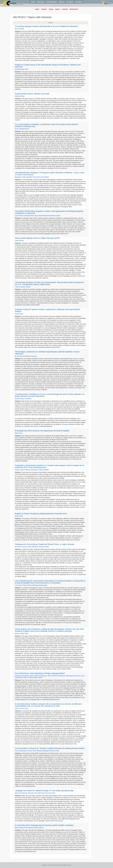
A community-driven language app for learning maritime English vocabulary (44, 825)
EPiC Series (41, 2)
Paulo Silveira (27, 585)
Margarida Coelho (21, 177)
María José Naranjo (41, 676)
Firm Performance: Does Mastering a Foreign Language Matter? (40, 673)
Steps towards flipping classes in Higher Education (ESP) (37, 238)
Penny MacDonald (21, 751)
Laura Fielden (19, 216)
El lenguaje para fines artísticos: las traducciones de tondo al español (42, 431)
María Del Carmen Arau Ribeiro (39, 177)
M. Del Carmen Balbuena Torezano (26, 356)
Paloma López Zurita (21, 708)
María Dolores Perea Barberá (24, 828)
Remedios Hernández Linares (51, 216)
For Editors (79, 2)
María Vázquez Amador (42, 547)
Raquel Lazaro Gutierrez (23, 470)
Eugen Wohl (19, 516)
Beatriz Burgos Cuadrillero (23, 399)
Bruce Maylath (19, 29)
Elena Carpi (19, 433)
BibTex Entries (74, 9)
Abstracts (44, 9)
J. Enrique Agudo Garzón (35, 678)
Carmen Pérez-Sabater (35, 751)
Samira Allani (19, 314)
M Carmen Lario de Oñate (23, 547)
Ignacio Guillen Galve (22, 633)
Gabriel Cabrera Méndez (41, 470)
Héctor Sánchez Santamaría (56, 676)
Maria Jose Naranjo (21, 793)
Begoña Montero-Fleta (52, 751)
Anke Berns (40, 828)
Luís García (19, 585)
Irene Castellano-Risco (22, 129)
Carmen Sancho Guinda (23, 287)
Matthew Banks (20, 96)
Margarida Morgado (41, 585)
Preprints (62, 2)
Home (33, 2)
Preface (51, 9)
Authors (58, 9)
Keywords (65, 9)
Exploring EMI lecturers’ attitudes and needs (32, 94)
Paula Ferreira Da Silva (48, 793)
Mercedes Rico (33, 793)
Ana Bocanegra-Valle (22, 69)
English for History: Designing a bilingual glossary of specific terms (41, 514)
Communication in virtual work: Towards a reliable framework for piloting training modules (50, 748)
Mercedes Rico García (31, 216)
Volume (37, 9)
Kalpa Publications (52, 2)
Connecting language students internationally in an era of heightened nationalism (47, 26)
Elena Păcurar (19, 240)
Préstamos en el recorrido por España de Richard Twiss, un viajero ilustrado (45, 544)
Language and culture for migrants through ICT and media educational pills (44, 791)
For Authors (70, 2)
